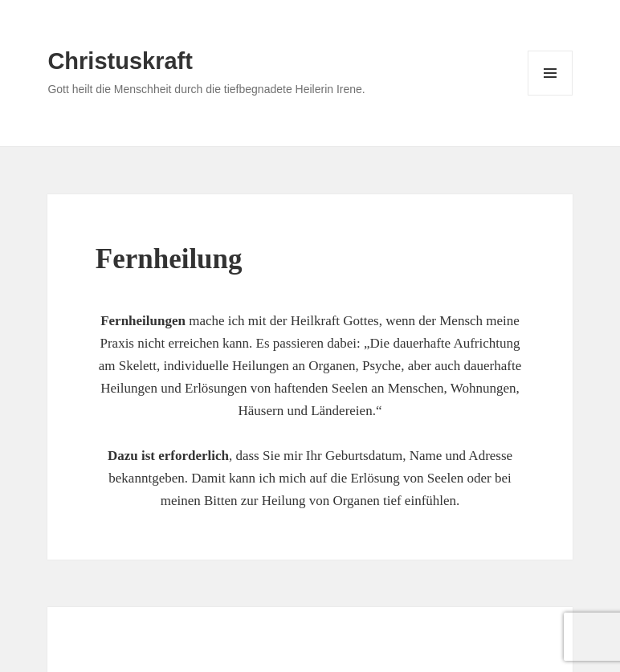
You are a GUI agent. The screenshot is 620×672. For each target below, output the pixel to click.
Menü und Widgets (551, 95)
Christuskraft (120, 61)
